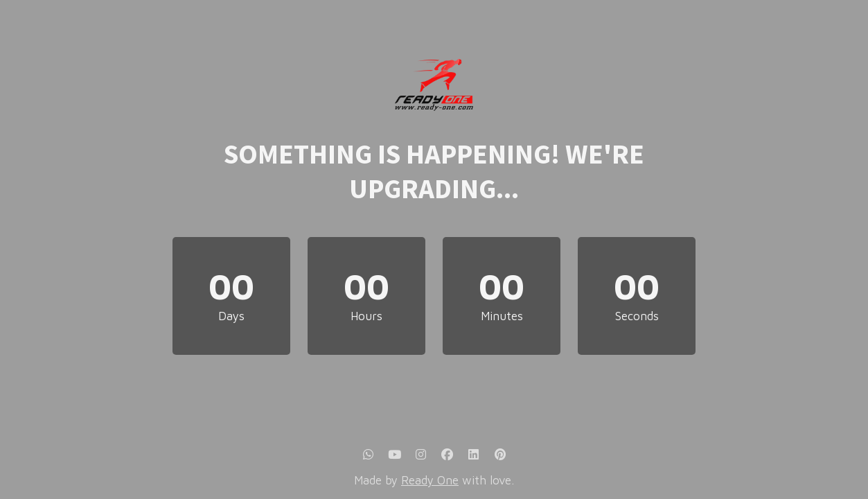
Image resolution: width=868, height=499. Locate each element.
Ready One (430, 480)
